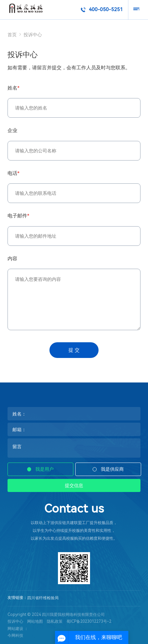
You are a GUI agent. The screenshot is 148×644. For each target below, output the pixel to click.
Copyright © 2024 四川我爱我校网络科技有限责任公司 (56, 615)
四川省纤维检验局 (43, 598)
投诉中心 (15, 621)
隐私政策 (55, 621)
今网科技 (15, 636)
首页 (12, 35)
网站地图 (35, 621)
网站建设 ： (18, 629)
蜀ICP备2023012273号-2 (89, 621)
